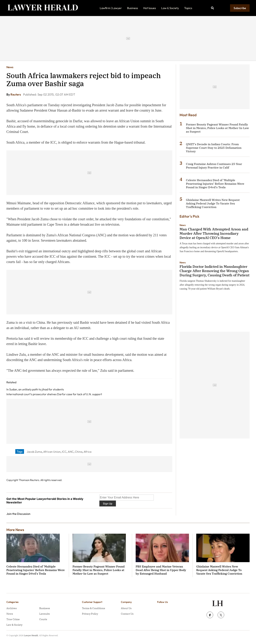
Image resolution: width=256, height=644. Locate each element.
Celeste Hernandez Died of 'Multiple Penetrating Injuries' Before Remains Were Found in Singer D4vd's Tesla (215, 184)
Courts (43, 619)
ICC (64, 452)
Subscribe (240, 8)
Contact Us (127, 614)
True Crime (13, 619)
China (79, 452)
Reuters (16, 94)
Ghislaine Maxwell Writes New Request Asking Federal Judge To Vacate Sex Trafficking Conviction (213, 203)
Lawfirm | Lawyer (111, 8)
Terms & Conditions (94, 608)
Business (133, 8)
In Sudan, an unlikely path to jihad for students (35, 389)
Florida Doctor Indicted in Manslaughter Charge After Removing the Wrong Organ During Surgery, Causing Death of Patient (214, 271)
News (10, 67)
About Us (126, 608)
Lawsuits (45, 614)
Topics (188, 8)
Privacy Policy (90, 614)
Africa (87, 452)
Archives (12, 608)
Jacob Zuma (34, 452)
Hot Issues (150, 8)
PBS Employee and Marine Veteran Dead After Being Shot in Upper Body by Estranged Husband (161, 570)
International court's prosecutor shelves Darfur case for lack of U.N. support (54, 394)
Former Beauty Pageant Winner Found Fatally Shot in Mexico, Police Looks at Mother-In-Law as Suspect (217, 128)
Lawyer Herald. (31, 635)
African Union (52, 452)
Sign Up (108, 504)
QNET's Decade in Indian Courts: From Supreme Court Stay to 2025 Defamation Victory (214, 148)
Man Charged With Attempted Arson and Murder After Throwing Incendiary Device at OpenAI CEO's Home (214, 233)
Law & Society (170, 8)
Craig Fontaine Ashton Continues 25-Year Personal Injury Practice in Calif (214, 166)
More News (15, 530)
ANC (71, 452)
